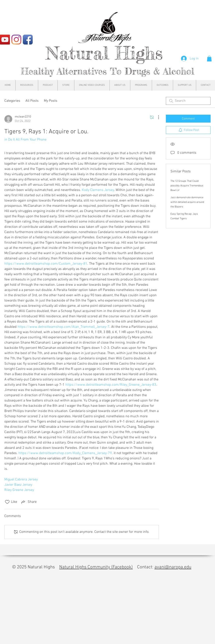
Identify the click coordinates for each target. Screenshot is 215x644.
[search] (188, 101)
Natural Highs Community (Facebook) (96, 567)
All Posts (32, 101)
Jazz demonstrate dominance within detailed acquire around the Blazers (187, 202)
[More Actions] (156, 117)
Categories (12, 101)
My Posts (51, 101)
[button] (209, 59)
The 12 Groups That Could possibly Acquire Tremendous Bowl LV (187, 186)
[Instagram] (16, 40)
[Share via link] (29, 502)
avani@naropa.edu (173, 567)
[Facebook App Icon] (28, 40)
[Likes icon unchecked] (7, 502)
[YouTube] (5, 40)
